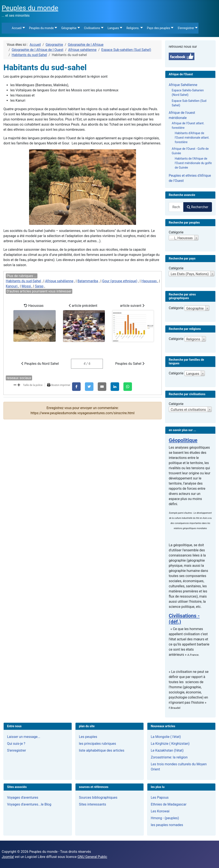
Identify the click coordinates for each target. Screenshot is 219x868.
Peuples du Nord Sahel (40, 364)
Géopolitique (183, 440)
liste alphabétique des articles (102, 750)
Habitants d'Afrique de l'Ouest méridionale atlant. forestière (192, 138)
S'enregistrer (16, 750)
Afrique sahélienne (59, 281)
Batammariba (88, 281)
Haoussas (149, 281)
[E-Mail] (102, 387)
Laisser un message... (24, 737)
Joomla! (8, 857)
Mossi (27, 286)
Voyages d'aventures (23, 798)
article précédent (84, 323)
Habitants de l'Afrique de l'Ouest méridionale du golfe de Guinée (193, 163)
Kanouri (12, 286)
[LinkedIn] (115, 387)
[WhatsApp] (128, 387)
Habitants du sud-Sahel (23, 281)
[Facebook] (76, 387)
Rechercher (198, 207)
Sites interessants (92, 804)
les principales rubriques (97, 744)
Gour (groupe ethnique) (120, 281)
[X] (89, 387)
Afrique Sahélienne (183, 85)
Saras (39, 286)
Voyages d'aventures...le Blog (29, 804)
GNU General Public (92, 857)
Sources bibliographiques (98, 798)
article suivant (133, 323)
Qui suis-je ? (16, 744)
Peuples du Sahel (130, 364)
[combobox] (176, 207)
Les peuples (88, 737)
